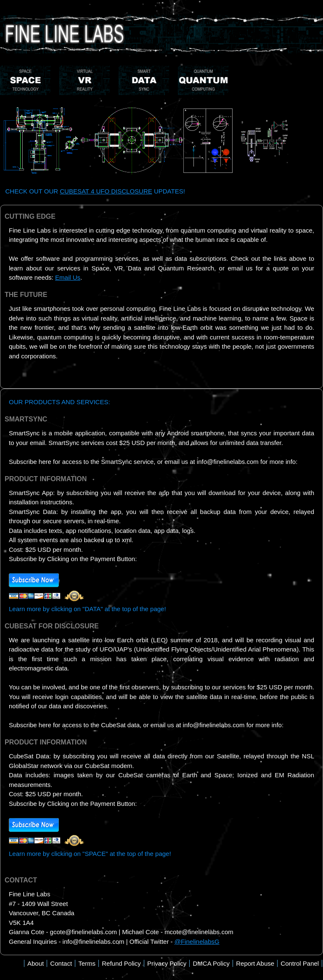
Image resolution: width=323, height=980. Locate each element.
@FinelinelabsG (197, 942)
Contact (61, 963)
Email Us (68, 277)
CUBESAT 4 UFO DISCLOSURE (106, 191)
